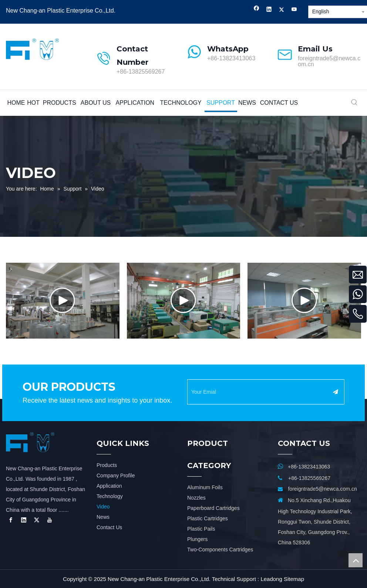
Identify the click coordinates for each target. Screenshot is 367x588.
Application (109, 486)
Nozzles (196, 498)
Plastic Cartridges (208, 518)
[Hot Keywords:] (354, 103)
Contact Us (109, 527)
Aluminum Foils (205, 487)
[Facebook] (257, 10)
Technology (110, 496)
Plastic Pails (201, 529)
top (356, 560)
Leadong (271, 579)
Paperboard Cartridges (213, 508)
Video (103, 507)
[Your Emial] (258, 392)
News (103, 517)
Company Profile (116, 476)
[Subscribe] (336, 392)
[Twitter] (282, 10)
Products (107, 465)
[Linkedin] (269, 10)
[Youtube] (294, 10)
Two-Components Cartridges (220, 550)
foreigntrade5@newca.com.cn (329, 61)
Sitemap (294, 579)
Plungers (197, 539)
